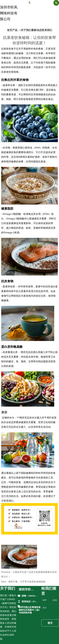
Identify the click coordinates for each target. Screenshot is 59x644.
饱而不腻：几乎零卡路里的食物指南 (27, 582)
